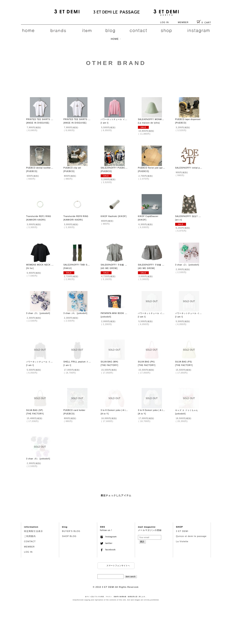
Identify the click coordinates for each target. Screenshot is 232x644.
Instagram (108, 537)
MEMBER (183, 22)
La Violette (182, 541)
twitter (106, 543)
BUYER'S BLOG (71, 531)
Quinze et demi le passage (191, 536)
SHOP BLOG (69, 536)
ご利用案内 (30, 536)
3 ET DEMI (182, 531)
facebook (108, 550)
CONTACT (30, 541)
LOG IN (164, 22)
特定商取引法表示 (33, 531)
